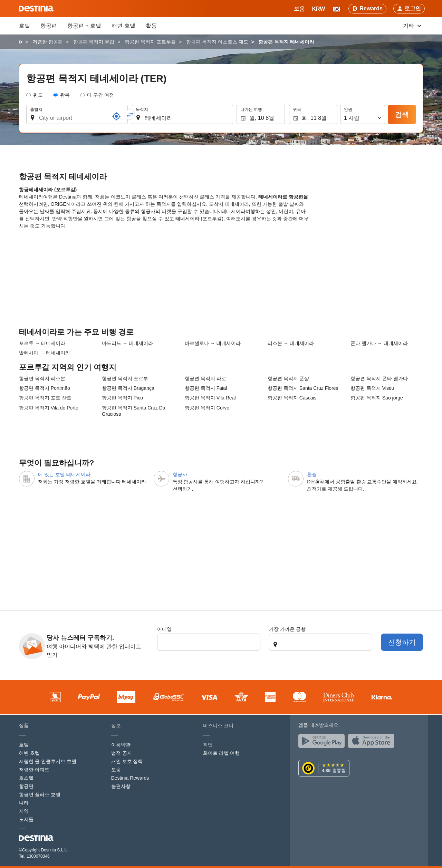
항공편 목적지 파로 (205, 378)
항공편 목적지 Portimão (45, 388)
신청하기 (402, 642)
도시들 (26, 819)
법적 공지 (122, 753)
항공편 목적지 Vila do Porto (49, 408)
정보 (116, 725)
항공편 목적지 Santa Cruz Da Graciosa (134, 411)
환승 (312, 474)
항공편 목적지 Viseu (372, 388)
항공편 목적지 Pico (122, 398)
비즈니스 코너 (218, 725)
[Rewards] (367, 9)
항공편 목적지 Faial (206, 388)
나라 (24, 803)
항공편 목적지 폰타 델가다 (379, 378)
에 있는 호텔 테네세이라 (64, 474)
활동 (151, 26)
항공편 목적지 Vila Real (210, 398)
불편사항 (121, 786)
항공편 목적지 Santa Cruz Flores (303, 388)
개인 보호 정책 (127, 761)
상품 (24, 725)
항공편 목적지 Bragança (128, 388)
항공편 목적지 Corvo (207, 408)
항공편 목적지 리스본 (42, 378)
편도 (38, 95)
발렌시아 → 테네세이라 (45, 353)
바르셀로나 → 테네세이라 (213, 343)
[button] (318, 9)
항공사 (180, 474)
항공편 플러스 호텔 (40, 794)
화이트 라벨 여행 (221, 753)
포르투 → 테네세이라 (42, 343)
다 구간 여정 (100, 95)
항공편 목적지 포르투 (125, 378)
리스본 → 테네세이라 (291, 343)
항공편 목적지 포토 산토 (45, 398)
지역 (24, 811)
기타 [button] (412, 26)
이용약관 (121, 745)
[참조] (116, 116)
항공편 (49, 26)
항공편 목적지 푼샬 (288, 378)
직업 (208, 745)
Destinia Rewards (130, 778)
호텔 (25, 26)
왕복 (65, 95)
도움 (116, 770)
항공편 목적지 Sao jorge (377, 398)
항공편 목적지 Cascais (292, 398)
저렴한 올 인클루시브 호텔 (48, 761)
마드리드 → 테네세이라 (127, 343)
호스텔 (26, 778)
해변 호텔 (123, 26)
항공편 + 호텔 (84, 26)
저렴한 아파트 (34, 770)
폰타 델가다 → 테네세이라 (379, 343)
